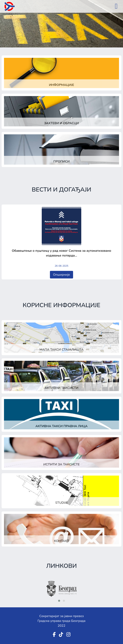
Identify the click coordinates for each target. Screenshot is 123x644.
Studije (61, 503)
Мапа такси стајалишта (62, 350)
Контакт (61, 541)
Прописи (61, 161)
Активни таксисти (62, 388)
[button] (59, 601)
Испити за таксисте (61, 464)
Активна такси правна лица (61, 426)
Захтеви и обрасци (61, 123)
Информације (61, 85)
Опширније (62, 275)
